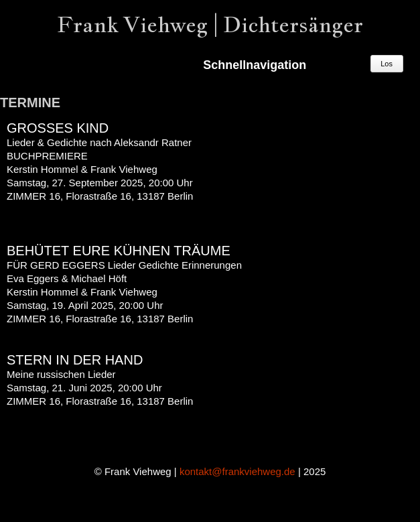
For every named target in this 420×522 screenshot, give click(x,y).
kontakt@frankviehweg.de (237, 471)
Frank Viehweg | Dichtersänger (210, 24)
